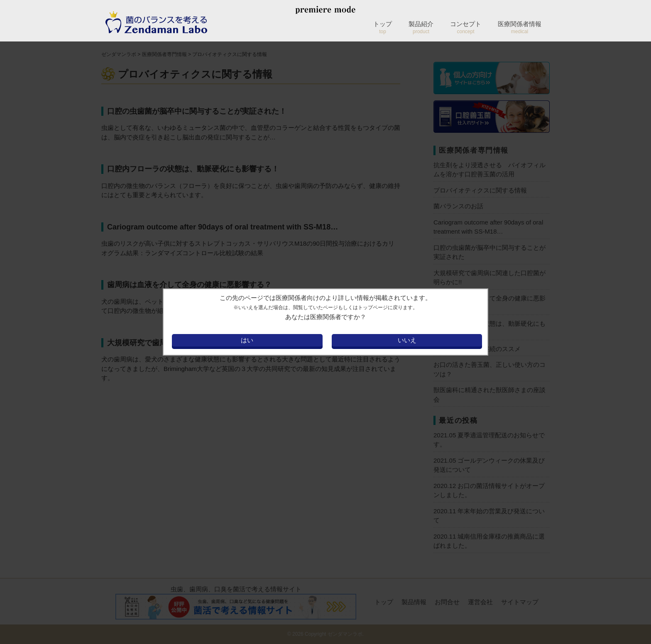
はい (247, 340)
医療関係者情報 (520, 27)
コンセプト (466, 27)
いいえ (407, 340)
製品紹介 (421, 27)
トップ (383, 27)
